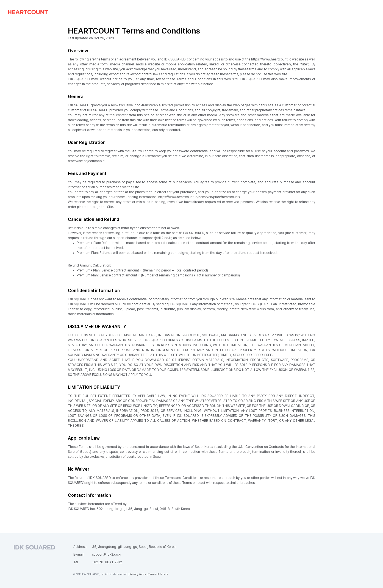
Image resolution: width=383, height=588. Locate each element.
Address (80, 547)
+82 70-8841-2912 (107, 562)
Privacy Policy (138, 574)
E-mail (78, 554)
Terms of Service (158, 574)
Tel (76, 562)
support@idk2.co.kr (107, 554)
